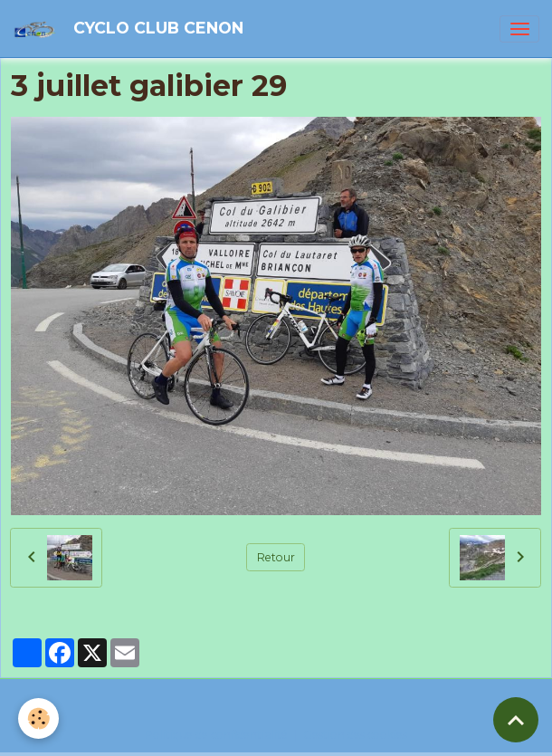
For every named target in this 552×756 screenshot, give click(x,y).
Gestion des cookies (355, 735)
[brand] (131, 29)
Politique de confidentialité (216, 735)
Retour (276, 557)
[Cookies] (38, 718)
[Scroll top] (516, 720)
